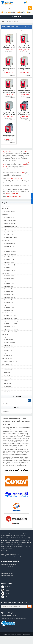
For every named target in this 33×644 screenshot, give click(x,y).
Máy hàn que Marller (9, 308)
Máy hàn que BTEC (9, 302)
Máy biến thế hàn (7, 152)
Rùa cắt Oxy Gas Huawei (10, 220)
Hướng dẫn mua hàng (7, 573)
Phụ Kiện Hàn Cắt (7, 364)
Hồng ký (25, 165)
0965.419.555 (10, 178)
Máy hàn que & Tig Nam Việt (11, 329)
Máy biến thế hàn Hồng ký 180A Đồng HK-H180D (9, 137)
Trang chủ (4, 21)
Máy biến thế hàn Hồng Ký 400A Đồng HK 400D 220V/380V (9, 70)
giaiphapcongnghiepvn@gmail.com (17, 556)
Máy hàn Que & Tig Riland (10, 324)
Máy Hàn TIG (6, 334)
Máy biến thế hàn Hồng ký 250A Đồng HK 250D (9, 114)
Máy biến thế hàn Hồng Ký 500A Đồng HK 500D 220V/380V (24, 48)
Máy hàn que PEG (8, 305)
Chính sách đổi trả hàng (8, 571)
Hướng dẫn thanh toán (8, 576)
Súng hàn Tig (7, 392)
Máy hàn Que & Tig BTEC (10, 332)
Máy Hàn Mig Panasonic (10, 254)
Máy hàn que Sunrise (9, 278)
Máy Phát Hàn (6, 206)
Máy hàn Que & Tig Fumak (10, 318)
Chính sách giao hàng (7, 569)
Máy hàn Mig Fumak (9, 259)
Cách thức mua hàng (7, 578)
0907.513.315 (19, 178)
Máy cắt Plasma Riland (9, 235)
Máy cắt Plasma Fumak (10, 232)
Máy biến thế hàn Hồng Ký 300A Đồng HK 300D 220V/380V (9, 48)
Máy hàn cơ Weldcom (9, 243)
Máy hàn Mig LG (8, 268)
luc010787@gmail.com (12, 194)
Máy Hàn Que (6, 273)
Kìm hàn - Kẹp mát (8, 378)
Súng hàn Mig (7, 383)
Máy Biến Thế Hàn (13, 21)
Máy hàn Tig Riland (8, 345)
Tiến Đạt (5, 166)
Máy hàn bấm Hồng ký (9, 212)
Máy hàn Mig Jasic (8, 257)
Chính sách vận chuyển (8, 567)
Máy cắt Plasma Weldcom (10, 223)
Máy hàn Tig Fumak (9, 348)
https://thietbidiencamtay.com (15, 196)
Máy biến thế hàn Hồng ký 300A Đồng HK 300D (9, 91)
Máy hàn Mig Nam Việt (9, 265)
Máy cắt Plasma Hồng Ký (10, 238)
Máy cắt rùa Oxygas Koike (10, 226)
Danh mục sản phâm (19, 17)
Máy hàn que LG (8, 300)
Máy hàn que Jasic (8, 286)
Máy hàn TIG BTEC (9, 353)
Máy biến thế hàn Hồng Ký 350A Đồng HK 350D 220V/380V (24, 70)
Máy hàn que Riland (9, 289)
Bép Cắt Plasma (8, 367)
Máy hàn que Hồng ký (9, 292)
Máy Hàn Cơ (5, 241)
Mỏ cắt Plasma (7, 386)
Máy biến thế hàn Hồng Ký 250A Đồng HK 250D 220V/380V (24, 92)
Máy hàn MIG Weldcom (10, 252)
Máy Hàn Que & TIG (7, 313)
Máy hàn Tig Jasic (8, 340)
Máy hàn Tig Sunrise (9, 337)
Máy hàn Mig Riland (9, 262)
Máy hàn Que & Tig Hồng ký (11, 321)
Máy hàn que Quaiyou (9, 276)
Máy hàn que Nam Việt (9, 297)
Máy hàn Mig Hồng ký (9, 270)
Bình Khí (6, 381)
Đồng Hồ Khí (7, 375)
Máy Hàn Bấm (6, 209)
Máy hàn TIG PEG (8, 356)
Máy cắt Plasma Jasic (9, 229)
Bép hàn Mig (7, 372)
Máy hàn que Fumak (9, 284)
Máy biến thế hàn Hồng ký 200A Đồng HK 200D (24, 114)
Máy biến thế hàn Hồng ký (10, 361)
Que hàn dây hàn (8, 370)
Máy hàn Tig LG (8, 350)
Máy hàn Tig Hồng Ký (9, 342)
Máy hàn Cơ (22, 172)
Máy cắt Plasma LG (9, 218)
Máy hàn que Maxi (8, 310)
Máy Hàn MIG (6, 249)
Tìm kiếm (30, 8)
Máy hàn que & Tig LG (9, 326)
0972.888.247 (9, 552)
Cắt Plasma (5, 215)
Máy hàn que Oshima (9, 294)
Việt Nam (5, 411)
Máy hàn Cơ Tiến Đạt (9, 246)
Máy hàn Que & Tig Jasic (10, 316)
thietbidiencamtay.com (16, 634)
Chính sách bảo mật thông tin (9, 565)
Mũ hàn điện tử (7, 389)
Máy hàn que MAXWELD (10, 281)
